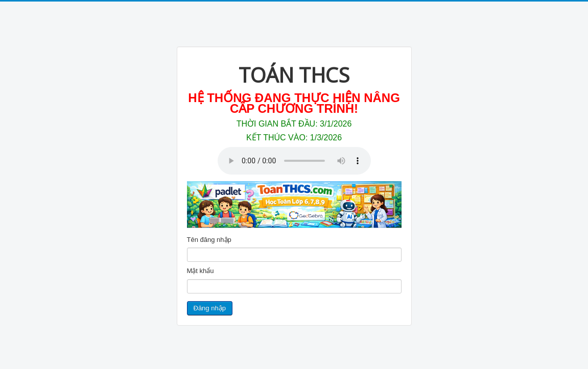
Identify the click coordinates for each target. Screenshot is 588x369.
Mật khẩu (201, 271)
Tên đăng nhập (209, 240)
